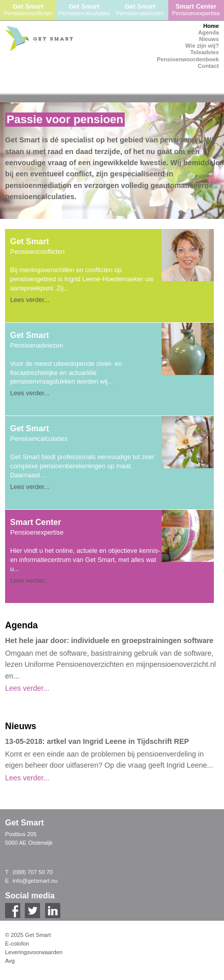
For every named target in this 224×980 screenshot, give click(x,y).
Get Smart (28, 10)
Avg (10, 961)
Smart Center (196, 10)
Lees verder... (30, 300)
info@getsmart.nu (35, 881)
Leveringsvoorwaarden (34, 952)
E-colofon (17, 944)
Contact (208, 66)
